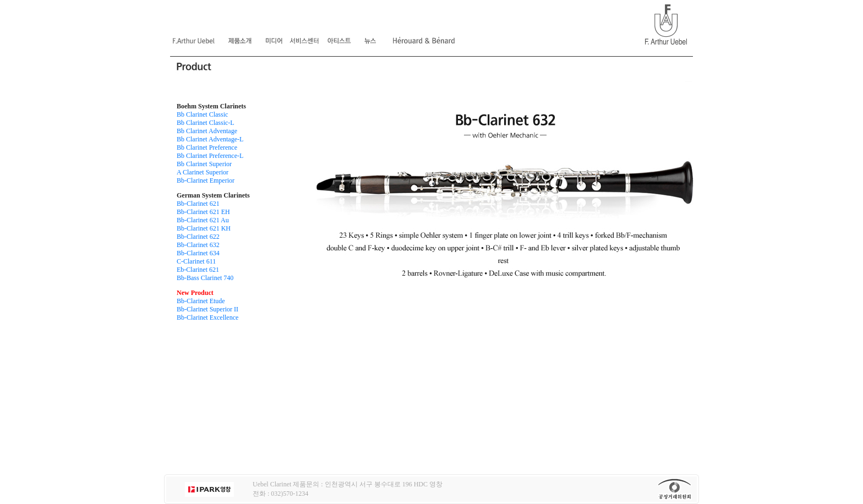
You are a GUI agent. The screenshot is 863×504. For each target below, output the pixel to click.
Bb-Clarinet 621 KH (204, 228)
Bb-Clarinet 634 (198, 253)
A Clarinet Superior (203, 172)
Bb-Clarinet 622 (198, 237)
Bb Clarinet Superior (204, 164)
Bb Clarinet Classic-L (206, 123)
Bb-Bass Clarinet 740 (205, 278)
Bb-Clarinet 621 (198, 204)
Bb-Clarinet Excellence (207, 317)
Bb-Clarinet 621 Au (203, 220)
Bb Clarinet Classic (202, 114)
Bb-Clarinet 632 (198, 245)
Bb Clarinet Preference (207, 147)
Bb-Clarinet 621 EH (203, 212)
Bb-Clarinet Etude (201, 301)
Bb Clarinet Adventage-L (210, 139)
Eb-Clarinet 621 (198, 270)
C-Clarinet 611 (196, 261)
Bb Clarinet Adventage (207, 131)
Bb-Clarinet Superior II (207, 309)
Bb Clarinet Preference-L (210, 156)
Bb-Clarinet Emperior (206, 180)
